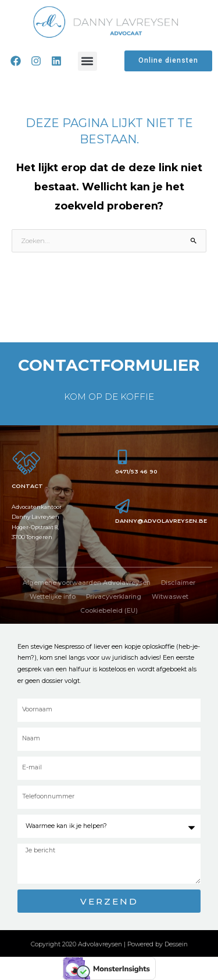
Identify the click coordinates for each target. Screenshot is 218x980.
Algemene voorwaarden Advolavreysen (87, 583)
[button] (87, 61)
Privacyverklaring (114, 597)
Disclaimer (178, 583)
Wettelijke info (53, 597)
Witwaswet (170, 597)
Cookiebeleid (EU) (109, 611)
